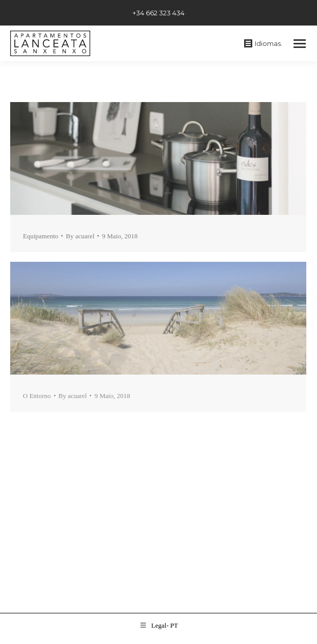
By (80, 236)
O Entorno (37, 396)
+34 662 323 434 (158, 13)
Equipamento (41, 236)
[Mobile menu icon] (300, 44)
